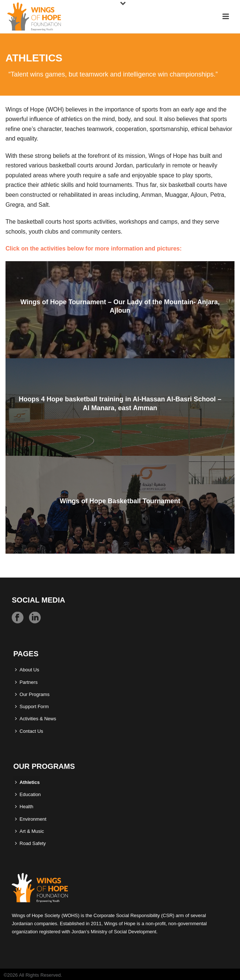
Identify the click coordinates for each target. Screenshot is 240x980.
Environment (31, 819)
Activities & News (36, 719)
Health (24, 807)
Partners (26, 682)
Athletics (27, 782)
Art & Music (29, 831)
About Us (27, 670)
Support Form (32, 706)
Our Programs (32, 694)
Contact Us (29, 731)
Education (28, 794)
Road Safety (30, 843)
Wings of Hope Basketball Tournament (120, 501)
